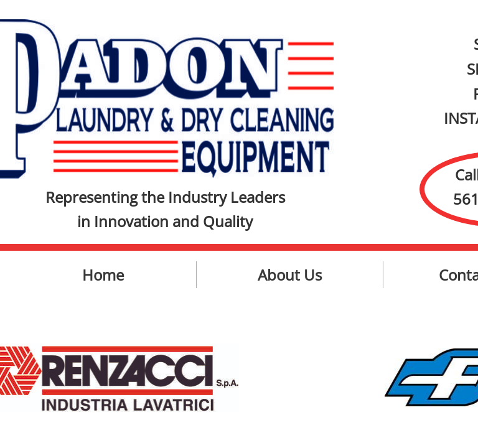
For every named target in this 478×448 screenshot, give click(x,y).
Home (103, 275)
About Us (290, 275)
